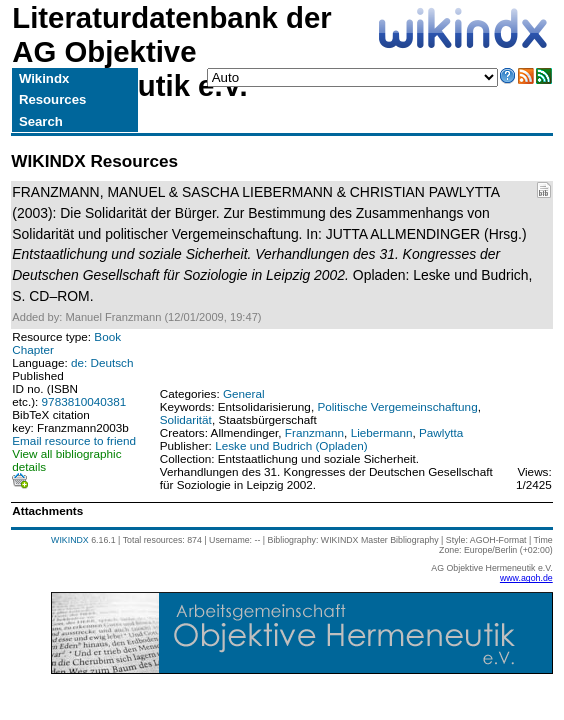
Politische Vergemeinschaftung (397, 406)
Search (41, 121)
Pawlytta (441, 432)
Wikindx (44, 78)
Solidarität (186, 419)
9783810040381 (84, 401)
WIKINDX (70, 540)
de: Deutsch (102, 362)
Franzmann (314, 432)
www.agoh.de (526, 578)
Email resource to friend (74, 440)
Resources (52, 99)
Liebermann (382, 432)
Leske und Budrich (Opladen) (291, 445)
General (244, 393)
